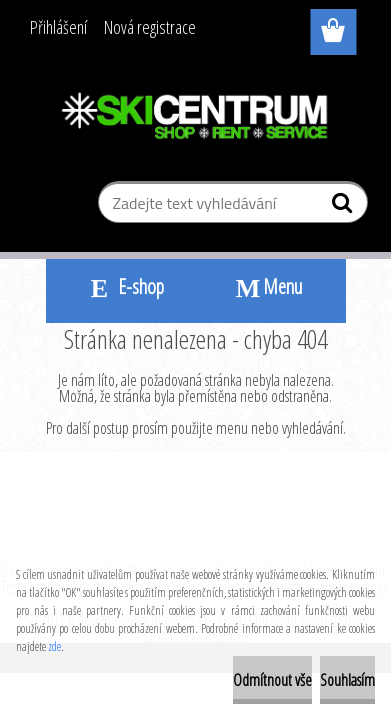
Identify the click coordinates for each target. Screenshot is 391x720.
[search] (344, 207)
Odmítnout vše (272, 680)
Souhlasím (347, 680)
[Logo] (195, 117)
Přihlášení (58, 27)
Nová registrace (150, 27)
